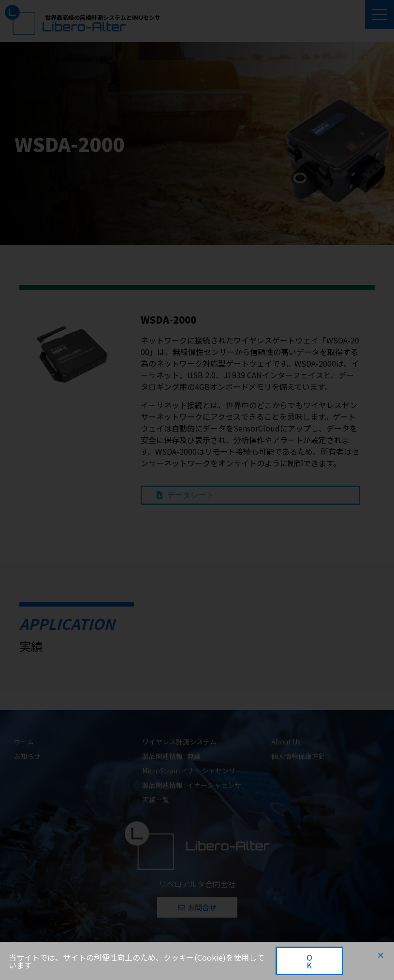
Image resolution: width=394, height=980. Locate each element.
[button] (381, 955)
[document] (197, 490)
